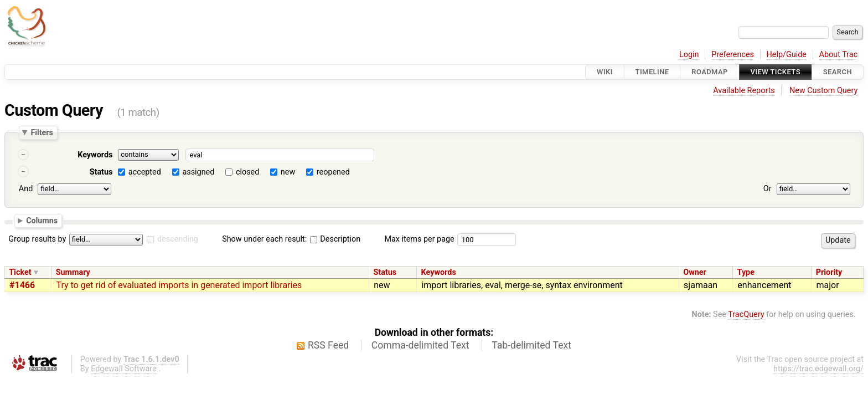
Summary (73, 272)
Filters (42, 132)
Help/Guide (787, 55)
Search (838, 72)
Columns (42, 220)
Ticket (20, 272)
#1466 (22, 285)
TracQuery (746, 314)
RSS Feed (328, 345)
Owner (695, 272)
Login (689, 55)
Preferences (733, 55)
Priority (829, 272)
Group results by (37, 239)
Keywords (95, 155)
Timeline (652, 72)
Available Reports (744, 91)
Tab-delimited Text (531, 345)
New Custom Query (823, 91)
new (288, 172)
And (26, 189)
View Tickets (776, 72)
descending (178, 239)
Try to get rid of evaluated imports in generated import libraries (179, 285)
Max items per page (419, 239)
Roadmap (710, 72)
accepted (145, 172)
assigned (198, 172)
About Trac (839, 55)
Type (746, 272)
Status (101, 172)
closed (247, 172)
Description (335, 239)
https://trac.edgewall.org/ (818, 369)
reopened (333, 172)
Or (768, 189)
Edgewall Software (124, 369)
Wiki (605, 72)
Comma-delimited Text (420, 345)
